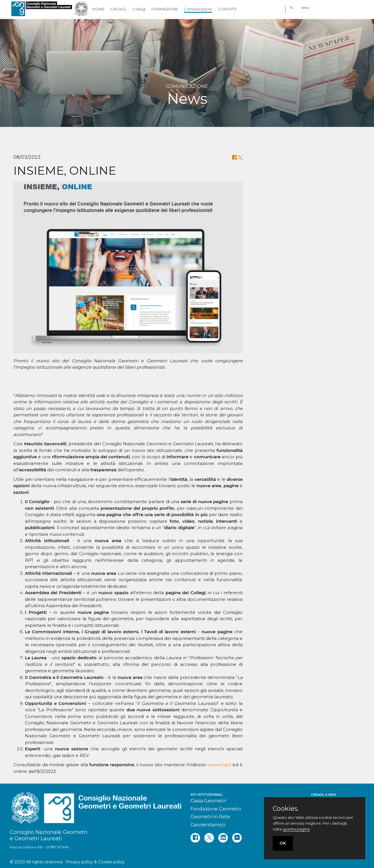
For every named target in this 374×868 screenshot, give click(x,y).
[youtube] (237, 838)
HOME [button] (98, 9)
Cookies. (286, 809)
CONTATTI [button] (227, 9)
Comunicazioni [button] (198, 9)
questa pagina (296, 829)
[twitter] (209, 838)
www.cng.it (219, 765)
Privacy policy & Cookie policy (95, 862)
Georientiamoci (208, 825)
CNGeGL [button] (118, 9)
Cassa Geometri (208, 801)
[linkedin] (223, 838)
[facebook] (195, 838)
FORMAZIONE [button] (165, 9)
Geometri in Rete (210, 817)
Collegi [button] (139, 9)
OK (283, 843)
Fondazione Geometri (216, 809)
